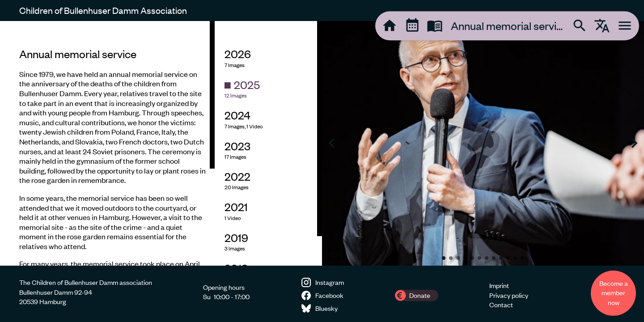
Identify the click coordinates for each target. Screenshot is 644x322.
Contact (501, 305)
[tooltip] (390, 25)
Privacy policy (509, 295)
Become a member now (614, 293)
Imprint (499, 285)
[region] (107, 143)
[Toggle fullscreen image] (333, 254)
